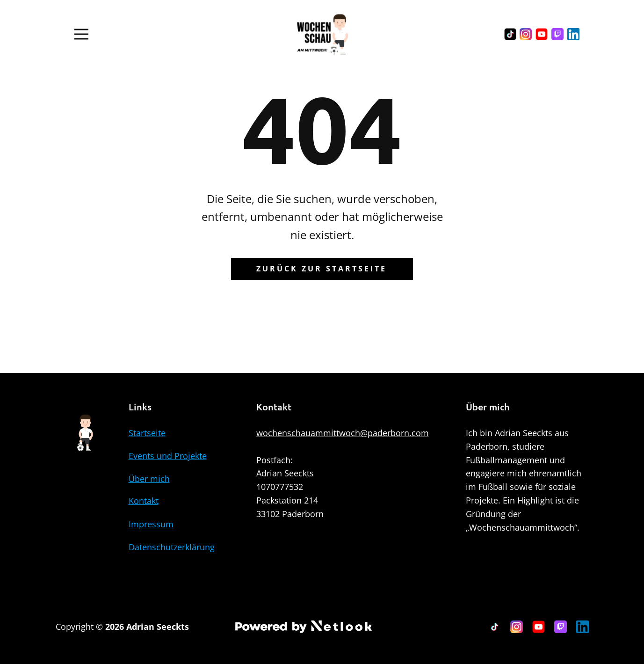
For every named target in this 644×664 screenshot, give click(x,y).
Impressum (151, 524)
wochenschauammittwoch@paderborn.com (343, 433)
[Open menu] (81, 34)
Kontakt (144, 501)
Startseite (147, 433)
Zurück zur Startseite (322, 269)
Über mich (149, 479)
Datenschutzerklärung (172, 547)
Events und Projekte (168, 456)
